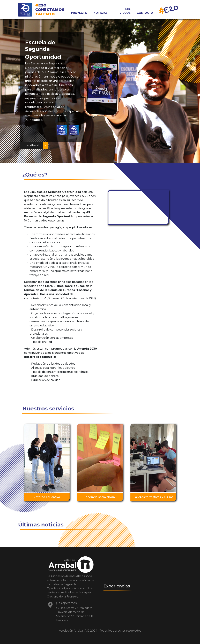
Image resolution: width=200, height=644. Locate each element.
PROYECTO (79, 13)
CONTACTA (145, 13)
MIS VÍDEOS (125, 11)
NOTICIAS (101, 13)
